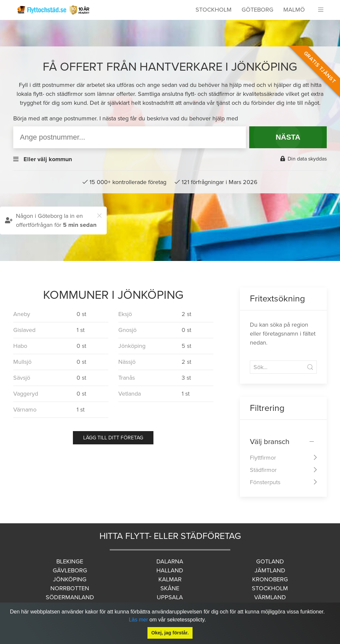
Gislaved (24, 330)
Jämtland (270, 570)
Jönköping (132, 346)
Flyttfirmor (263, 458)
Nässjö (127, 362)
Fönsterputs (265, 482)
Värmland (270, 597)
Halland (170, 570)
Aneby (22, 314)
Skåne (170, 588)
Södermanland (70, 597)
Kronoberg (270, 579)
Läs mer (139, 620)
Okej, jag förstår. (170, 633)
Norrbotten (70, 588)
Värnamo (25, 410)
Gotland (270, 561)
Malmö (294, 10)
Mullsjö (22, 362)
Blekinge (70, 561)
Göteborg (257, 10)
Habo (20, 346)
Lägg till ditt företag (113, 438)
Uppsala (170, 597)
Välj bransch (270, 442)
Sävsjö (22, 378)
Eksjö (125, 314)
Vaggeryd (26, 394)
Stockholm (214, 10)
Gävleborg (70, 570)
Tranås (127, 378)
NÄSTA (288, 137)
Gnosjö (127, 330)
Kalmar (170, 579)
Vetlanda (130, 394)
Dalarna (170, 561)
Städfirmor (263, 470)
